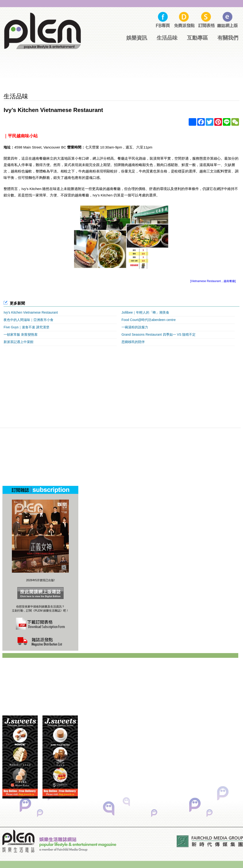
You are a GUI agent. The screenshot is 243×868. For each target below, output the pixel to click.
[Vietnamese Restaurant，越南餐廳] (213, 281)
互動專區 (197, 38)
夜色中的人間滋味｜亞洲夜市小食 (28, 320)
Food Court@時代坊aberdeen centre (149, 320)
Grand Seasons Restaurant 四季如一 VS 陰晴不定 (159, 334)
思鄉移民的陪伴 (133, 342)
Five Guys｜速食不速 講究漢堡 (26, 327)
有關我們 (228, 38)
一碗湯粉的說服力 (135, 327)
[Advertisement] (121, 75)
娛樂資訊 (137, 38)
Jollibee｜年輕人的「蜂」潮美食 (145, 312)
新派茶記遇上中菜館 (19, 342)
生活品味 (167, 38)
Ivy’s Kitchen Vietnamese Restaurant (31, 312)
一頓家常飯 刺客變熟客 (21, 334)
